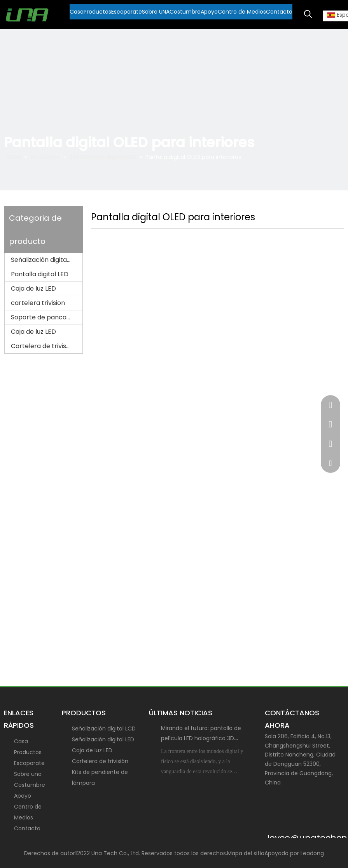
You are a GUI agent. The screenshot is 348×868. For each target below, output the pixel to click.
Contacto (27, 828)
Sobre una (28, 774)
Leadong (312, 853)
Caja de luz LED (33, 288)
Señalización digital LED (103, 739)
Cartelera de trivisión (43, 346)
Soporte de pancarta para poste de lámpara (47, 317)
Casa (21, 741)
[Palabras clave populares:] (308, 14)
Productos (28, 752)
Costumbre (30, 785)
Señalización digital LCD (46, 260)
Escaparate (29, 763)
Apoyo (23, 796)
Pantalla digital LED (40, 274)
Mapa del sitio (246, 853)
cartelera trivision (38, 303)
